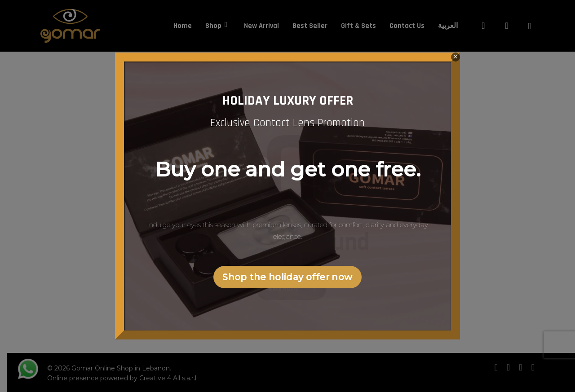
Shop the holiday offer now (287, 277)
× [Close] (455, 57)
